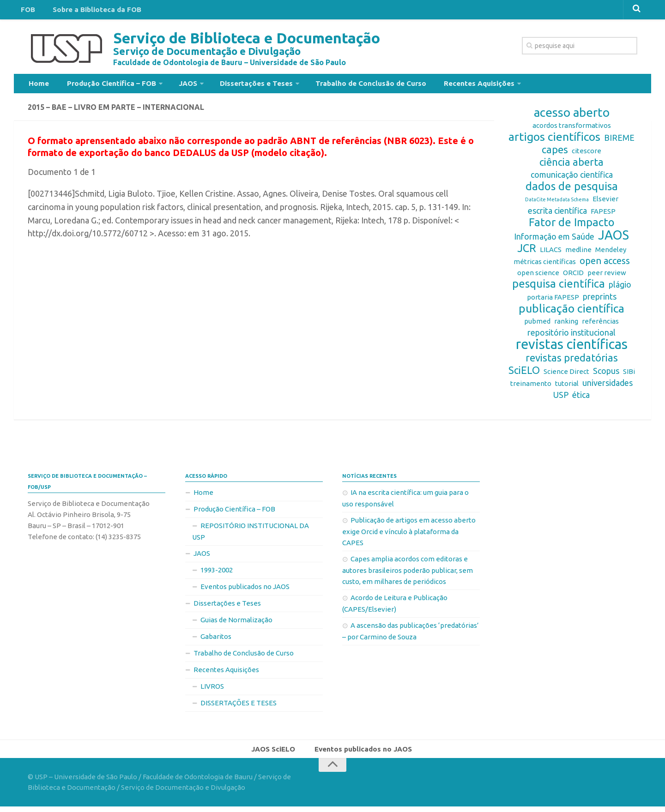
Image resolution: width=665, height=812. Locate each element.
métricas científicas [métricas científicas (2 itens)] (545, 265)
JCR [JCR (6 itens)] (527, 252)
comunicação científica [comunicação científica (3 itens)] (572, 178)
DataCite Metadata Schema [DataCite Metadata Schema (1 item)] (557, 203)
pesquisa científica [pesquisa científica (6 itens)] (559, 288)
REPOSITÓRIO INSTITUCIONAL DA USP (251, 535)
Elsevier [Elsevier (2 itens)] (605, 202)
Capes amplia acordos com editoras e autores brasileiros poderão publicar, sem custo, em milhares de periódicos (408, 574)
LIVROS (212, 690)
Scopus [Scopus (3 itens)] (606, 374)
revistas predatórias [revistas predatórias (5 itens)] (572, 361)
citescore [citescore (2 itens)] (586, 154)
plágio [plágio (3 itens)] (620, 288)
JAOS (176, 85)
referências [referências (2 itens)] (600, 325)
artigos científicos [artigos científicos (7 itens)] (554, 140)
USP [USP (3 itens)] (561, 398)
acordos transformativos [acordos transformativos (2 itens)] (572, 129)
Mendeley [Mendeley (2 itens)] (611, 253)
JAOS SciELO (276, 753)
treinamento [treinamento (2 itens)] (531, 387)
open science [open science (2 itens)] (538, 276)
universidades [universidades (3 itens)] (608, 386)
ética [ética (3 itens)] (581, 398)
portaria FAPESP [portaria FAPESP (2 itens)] (553, 301)
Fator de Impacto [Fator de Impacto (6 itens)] (572, 226)
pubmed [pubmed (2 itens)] (537, 325)
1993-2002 (217, 574)
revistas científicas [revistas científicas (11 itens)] (572, 348)
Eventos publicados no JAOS (245, 590)
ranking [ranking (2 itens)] (566, 325)
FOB (26, 11)
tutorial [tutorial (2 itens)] (567, 387)
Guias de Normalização (236, 623)
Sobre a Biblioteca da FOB (90, 11)
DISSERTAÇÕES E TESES (239, 707)
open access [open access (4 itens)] (605, 264)
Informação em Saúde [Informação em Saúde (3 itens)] (554, 240)
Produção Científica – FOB (104, 85)
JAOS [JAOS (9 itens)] (614, 239)
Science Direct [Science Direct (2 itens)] (566, 375)
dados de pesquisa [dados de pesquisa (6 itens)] (572, 190)
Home (37, 85)
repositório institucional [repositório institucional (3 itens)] (571, 336)
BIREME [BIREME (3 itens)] (619, 141)
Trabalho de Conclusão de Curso (349, 85)
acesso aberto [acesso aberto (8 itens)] (572, 116)
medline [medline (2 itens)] (578, 253)
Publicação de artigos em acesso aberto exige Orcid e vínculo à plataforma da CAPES (409, 535)
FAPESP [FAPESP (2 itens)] (603, 215)
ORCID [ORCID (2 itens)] (573, 276)
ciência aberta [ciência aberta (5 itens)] (571, 166)
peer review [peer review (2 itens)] (607, 276)
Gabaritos (216, 640)
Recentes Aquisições (451, 85)
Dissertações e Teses (240, 85)
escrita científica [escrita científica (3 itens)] (557, 214)
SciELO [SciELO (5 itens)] (524, 374)
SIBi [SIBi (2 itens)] (629, 375)
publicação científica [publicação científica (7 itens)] (571, 312)
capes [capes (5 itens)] (555, 153)
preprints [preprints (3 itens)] (600, 300)
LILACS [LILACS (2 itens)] (551, 253)
